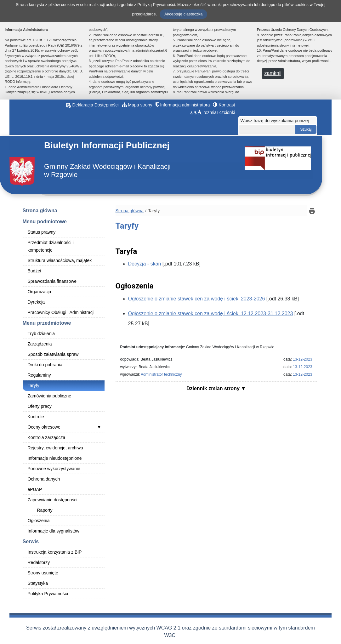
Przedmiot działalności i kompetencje (51, 246)
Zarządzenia (40, 344)
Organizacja (40, 292)
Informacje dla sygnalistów (54, 531)
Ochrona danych (44, 479)
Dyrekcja (36, 302)
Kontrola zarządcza (47, 437)
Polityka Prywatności (48, 594)
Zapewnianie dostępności (53, 500)
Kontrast (224, 105)
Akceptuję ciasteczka (183, 14)
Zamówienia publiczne (50, 396)
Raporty (45, 510)
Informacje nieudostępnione (55, 458)
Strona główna (40, 211)
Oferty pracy (40, 406)
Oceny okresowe (44, 427)
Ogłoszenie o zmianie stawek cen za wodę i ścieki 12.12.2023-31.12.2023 (211, 313)
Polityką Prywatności (156, 5)
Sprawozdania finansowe (52, 281)
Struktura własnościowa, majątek (60, 260)
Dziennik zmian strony (214, 388)
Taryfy (34, 385)
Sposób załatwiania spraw (53, 354)
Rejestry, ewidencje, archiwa (55, 448)
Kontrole (36, 417)
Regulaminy (39, 375)
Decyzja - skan (145, 264)
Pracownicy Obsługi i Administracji (61, 312)
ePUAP (35, 489)
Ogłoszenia (39, 521)
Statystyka (38, 583)
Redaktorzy (39, 562)
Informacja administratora (183, 105)
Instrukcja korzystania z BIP (55, 552)
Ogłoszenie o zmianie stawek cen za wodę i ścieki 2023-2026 (197, 299)
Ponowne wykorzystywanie (54, 469)
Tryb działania (41, 333)
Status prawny (42, 232)
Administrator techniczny (161, 374)
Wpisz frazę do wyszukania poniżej (275, 121)
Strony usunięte (43, 573)
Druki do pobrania (45, 365)
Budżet (35, 271)
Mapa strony (137, 105)
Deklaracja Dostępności (92, 105)
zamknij (273, 73)
